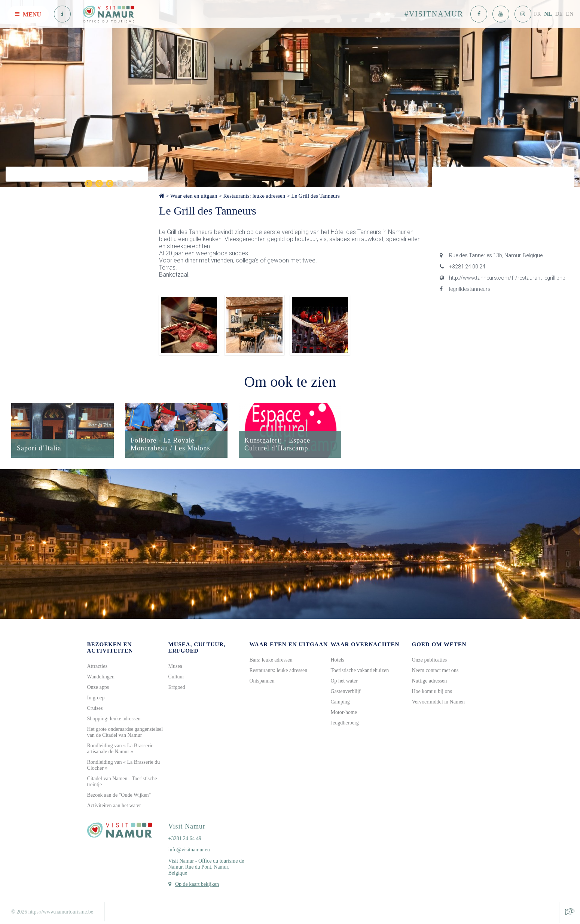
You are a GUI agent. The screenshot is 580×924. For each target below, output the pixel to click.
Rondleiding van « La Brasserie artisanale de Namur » (120, 750)
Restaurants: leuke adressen (254, 196)
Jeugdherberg (345, 724)
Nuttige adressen (430, 682)
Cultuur (176, 678)
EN (570, 14)
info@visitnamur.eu (189, 851)
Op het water (344, 682)
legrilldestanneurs (465, 289)
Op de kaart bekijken (197, 885)
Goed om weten (439, 645)
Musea (175, 667)
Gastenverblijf (346, 692)
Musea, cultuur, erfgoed (197, 649)
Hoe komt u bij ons (432, 692)
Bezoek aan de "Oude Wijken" (119, 796)
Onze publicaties (430, 661)
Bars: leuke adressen (271, 661)
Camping (340, 703)
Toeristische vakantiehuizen (360, 671)
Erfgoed (177, 688)
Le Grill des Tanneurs (315, 196)
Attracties (97, 667)
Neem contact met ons (435, 671)
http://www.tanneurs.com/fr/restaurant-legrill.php (503, 278)
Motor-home (344, 713)
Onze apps (98, 688)
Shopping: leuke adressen (114, 720)
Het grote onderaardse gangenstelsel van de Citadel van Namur (125, 733)
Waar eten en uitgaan (194, 196)
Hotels (338, 661)
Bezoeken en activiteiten (110, 649)
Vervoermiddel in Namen (439, 703)
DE (559, 14)
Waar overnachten (365, 645)
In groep (96, 699)
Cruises (95, 709)
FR (537, 14)
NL (548, 14)
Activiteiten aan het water (114, 807)
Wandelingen (101, 678)
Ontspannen (262, 682)
